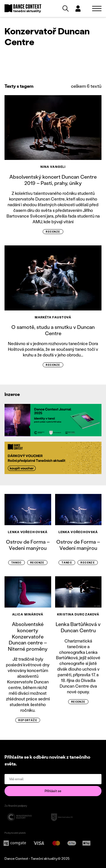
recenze (53, 232)
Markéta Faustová (53, 317)
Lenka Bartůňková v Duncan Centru (78, 627)
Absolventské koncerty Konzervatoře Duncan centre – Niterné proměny (28, 636)
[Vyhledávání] (66, 9)
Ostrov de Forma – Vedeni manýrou (28, 545)
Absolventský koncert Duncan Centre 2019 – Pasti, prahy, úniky (53, 180)
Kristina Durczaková (78, 614)
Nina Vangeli (53, 167)
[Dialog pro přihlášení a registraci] (78, 9)
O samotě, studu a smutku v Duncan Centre (53, 330)
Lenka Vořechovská (28, 532)
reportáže (28, 720)
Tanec (17, 563)
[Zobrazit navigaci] (97, 9)
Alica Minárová (28, 614)
